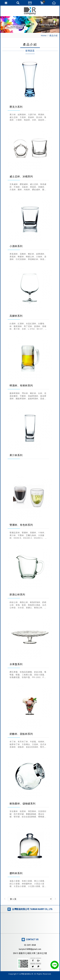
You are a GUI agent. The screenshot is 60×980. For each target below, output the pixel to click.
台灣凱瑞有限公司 (30, 11)
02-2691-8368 (30, 945)
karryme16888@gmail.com (30, 949)
